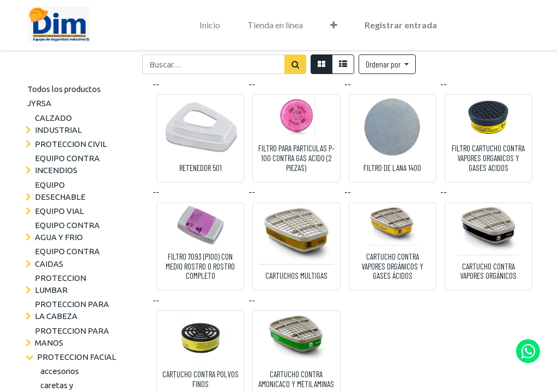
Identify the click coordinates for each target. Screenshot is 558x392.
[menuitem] (210, 25)
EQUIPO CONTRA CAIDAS (67, 257)
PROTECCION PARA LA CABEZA (72, 310)
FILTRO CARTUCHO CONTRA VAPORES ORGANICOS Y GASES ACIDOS (488, 158)
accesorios (60, 371)
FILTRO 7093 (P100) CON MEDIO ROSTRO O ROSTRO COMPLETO (200, 266)
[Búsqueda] (295, 64)
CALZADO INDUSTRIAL (58, 124)
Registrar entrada (401, 25)
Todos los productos (64, 89)
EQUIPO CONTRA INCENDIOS (67, 164)
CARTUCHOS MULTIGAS (296, 275)
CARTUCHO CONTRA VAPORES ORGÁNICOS (488, 271)
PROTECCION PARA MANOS (72, 337)
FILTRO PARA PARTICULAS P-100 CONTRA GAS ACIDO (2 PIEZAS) (296, 158)
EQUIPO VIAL (59, 211)
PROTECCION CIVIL (71, 144)
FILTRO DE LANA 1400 (392, 168)
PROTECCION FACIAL (77, 357)
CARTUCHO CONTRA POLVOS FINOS (201, 379)
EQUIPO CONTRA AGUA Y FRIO (67, 231)
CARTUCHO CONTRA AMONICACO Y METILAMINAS (296, 379)
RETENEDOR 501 (201, 168)
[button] (334, 25)
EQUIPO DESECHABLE (60, 191)
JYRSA (39, 103)
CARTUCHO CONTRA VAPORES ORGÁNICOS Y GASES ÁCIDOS (392, 266)
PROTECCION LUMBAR (60, 284)
